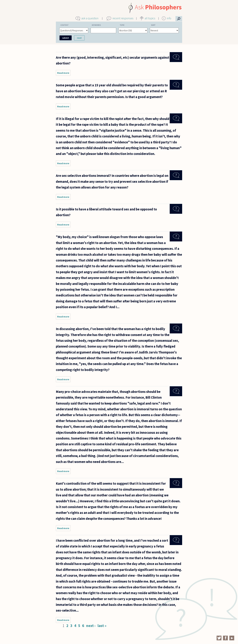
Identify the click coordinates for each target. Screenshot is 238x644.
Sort (153, 25)
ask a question (90, 18)
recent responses (123, 18)
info (169, 18)
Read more (64, 74)
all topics (150, 18)
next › (91, 626)
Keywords (96, 25)
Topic (122, 25)
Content (65, 25)
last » (102, 626)
